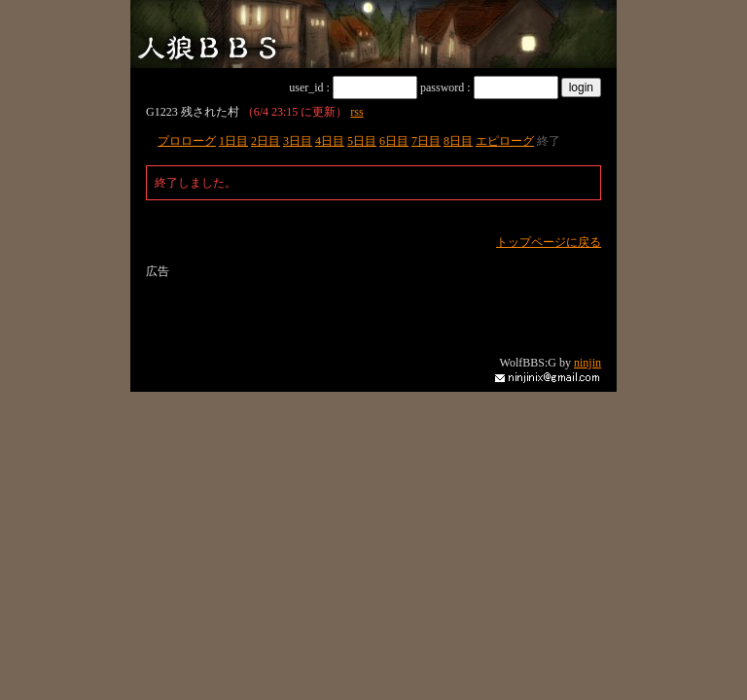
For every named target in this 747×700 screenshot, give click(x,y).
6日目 (394, 141)
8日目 (458, 141)
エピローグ (505, 141)
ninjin (587, 363)
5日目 (362, 141)
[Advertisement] (373, 309)
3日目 (298, 141)
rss (356, 112)
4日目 (330, 141)
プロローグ (187, 141)
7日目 (426, 141)
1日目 (233, 141)
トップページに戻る (549, 242)
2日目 (266, 141)
